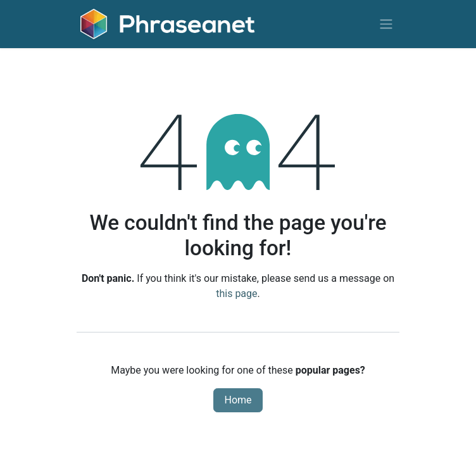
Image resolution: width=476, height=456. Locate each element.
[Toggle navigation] (386, 24)
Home (238, 400)
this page (236, 294)
